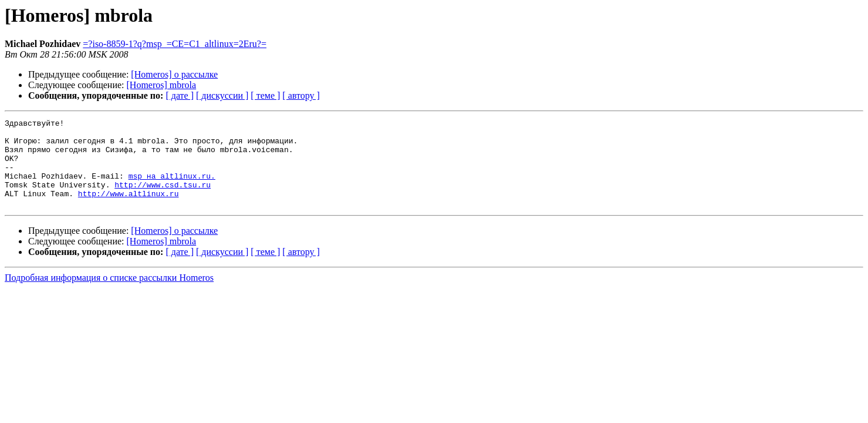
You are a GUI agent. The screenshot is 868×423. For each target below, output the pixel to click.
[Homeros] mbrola (162, 85)
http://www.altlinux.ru (129, 209)
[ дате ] (180, 95)
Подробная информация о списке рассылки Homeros (109, 295)
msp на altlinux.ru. (172, 188)
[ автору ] (301, 95)
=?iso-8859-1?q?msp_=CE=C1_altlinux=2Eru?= (175, 44)
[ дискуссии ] (222, 95)
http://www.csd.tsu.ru (163, 199)
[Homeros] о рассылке (174, 74)
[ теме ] (265, 95)
